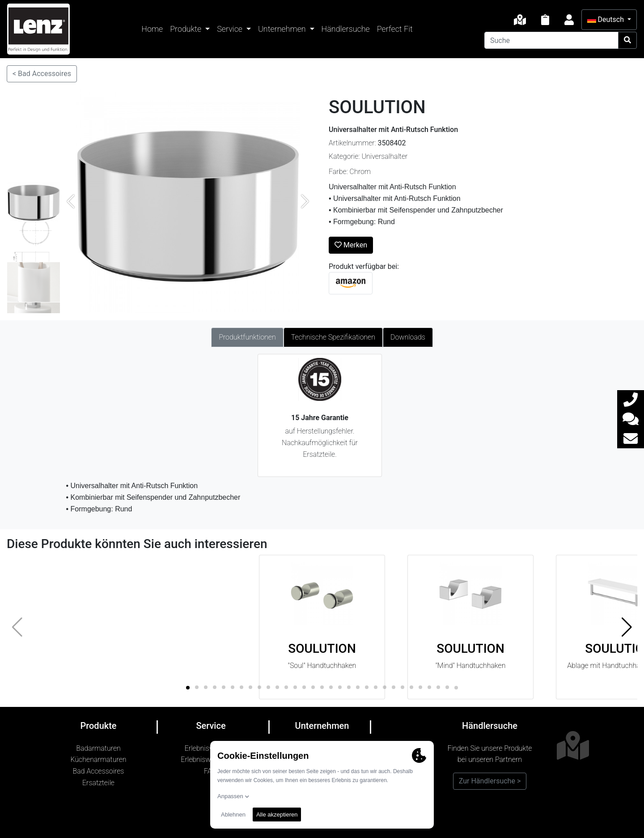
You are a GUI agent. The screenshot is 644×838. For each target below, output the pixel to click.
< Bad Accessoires (42, 74)
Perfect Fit (395, 29)
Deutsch (606, 19)
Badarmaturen (98, 748)
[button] (627, 627)
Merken (351, 245)
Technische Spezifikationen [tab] (333, 337)
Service (231, 29)
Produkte (186, 29)
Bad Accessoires (99, 771)
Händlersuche (346, 29)
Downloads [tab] (408, 337)
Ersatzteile (98, 783)
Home (152, 29)
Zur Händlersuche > (490, 781)
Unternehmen (283, 29)
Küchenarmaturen (98, 759)
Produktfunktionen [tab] (247, 337)
